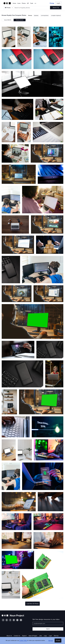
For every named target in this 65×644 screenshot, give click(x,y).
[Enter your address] (48, 624)
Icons (19, 3)
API (28, 3)
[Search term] (32, 8)
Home (14, 3)
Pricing (52, 3)
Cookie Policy (23, 641)
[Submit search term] (56, 8)
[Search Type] (9, 8)
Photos (24, 3)
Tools (32, 3)
